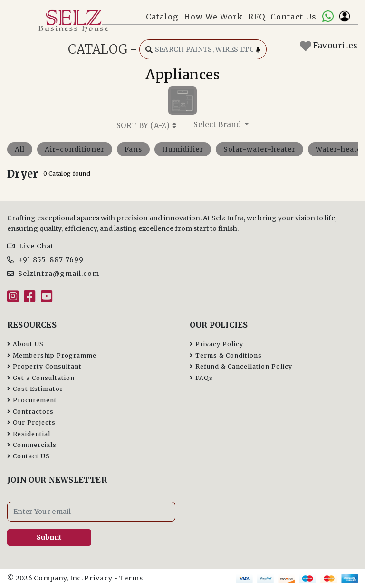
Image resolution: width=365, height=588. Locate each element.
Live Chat (30, 246)
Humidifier (183, 149)
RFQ (257, 17)
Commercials (32, 445)
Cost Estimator (35, 389)
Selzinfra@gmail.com (53, 274)
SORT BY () (146, 126)
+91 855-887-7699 (45, 260)
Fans (133, 149)
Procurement (32, 400)
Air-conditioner (75, 149)
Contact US (29, 456)
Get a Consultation (41, 378)
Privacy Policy (216, 344)
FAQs (201, 378)
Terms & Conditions (226, 356)
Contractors (30, 412)
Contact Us (293, 17)
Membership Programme (52, 356)
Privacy (98, 578)
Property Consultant (44, 366)
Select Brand (218, 125)
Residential (29, 434)
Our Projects (31, 422)
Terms (131, 578)
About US (25, 344)
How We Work (213, 17)
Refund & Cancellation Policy (241, 366)
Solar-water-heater (259, 149)
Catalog (162, 17)
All (20, 149)
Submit (49, 537)
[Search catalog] (203, 49)
